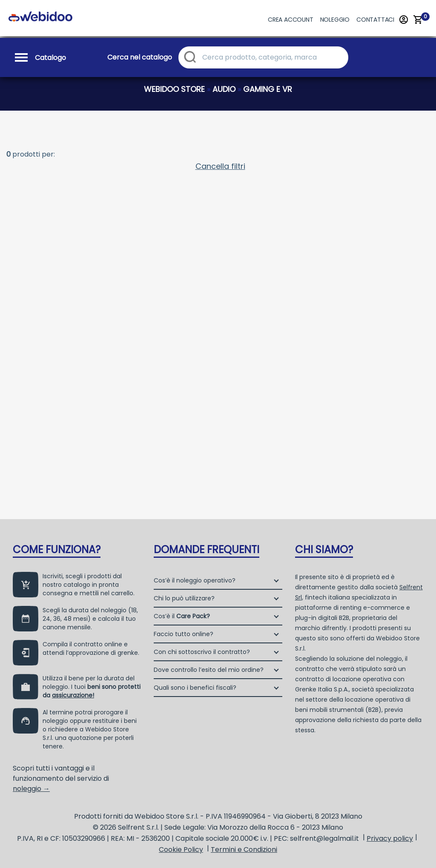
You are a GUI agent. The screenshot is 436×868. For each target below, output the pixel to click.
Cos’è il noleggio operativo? (195, 580)
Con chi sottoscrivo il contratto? (202, 652)
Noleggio (335, 20)
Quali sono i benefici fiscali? (195, 688)
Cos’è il (182, 616)
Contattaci (375, 20)
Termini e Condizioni (244, 849)
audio (224, 89)
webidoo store (174, 89)
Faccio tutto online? (184, 634)
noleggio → (31, 789)
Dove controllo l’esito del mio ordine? (209, 670)
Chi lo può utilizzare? (184, 598)
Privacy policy (390, 838)
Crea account (291, 20)
